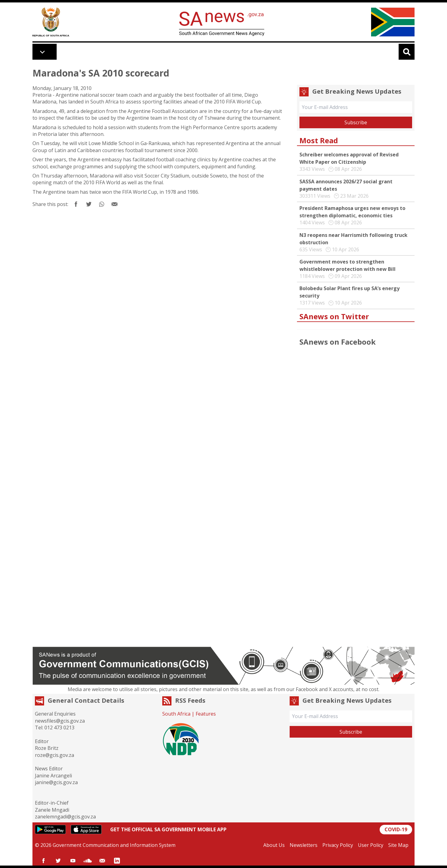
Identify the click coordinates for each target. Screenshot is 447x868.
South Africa (176, 714)
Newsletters (304, 845)
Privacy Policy (338, 845)
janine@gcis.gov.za (56, 782)
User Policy (371, 845)
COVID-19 (396, 829)
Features (206, 714)
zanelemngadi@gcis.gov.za (65, 817)
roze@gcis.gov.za (54, 755)
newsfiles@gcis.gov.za (60, 721)
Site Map (398, 845)
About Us (274, 845)
